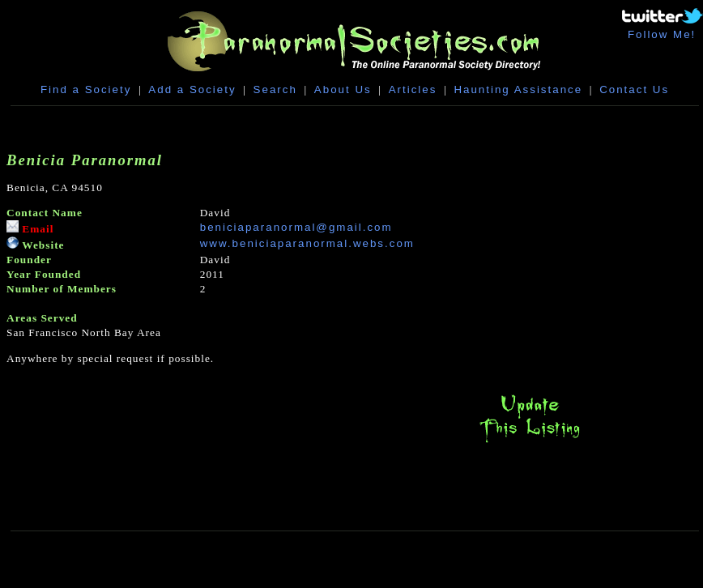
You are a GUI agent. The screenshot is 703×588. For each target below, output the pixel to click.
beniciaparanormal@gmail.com (296, 227)
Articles (413, 89)
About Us (343, 89)
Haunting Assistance (518, 89)
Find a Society (86, 89)
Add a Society (192, 89)
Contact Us (634, 89)
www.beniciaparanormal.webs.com (307, 243)
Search (275, 89)
